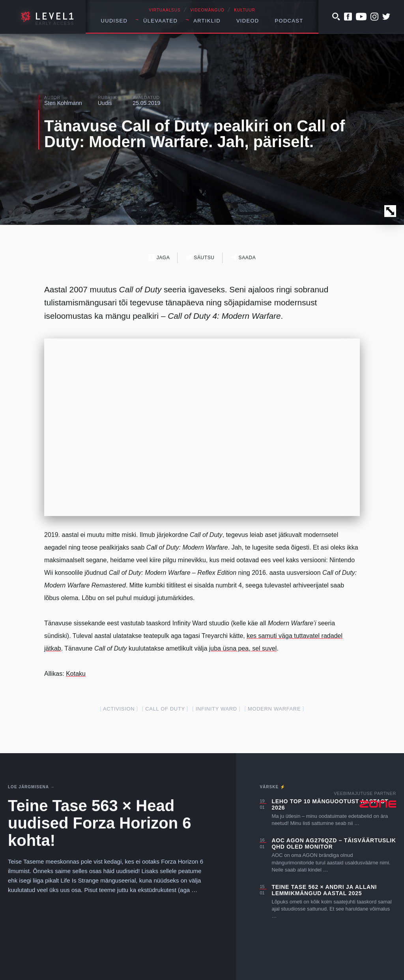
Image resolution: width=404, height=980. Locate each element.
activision (119, 709)
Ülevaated (160, 21)
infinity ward (216, 709)
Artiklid (207, 21)
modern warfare (274, 709)
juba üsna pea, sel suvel (243, 648)
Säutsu (200, 257)
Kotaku (76, 674)
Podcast (289, 21)
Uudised (114, 21)
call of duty (165, 709)
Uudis (105, 103)
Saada (243, 257)
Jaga (159, 257)
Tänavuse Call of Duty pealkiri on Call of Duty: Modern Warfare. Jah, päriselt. (195, 134)
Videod (248, 21)
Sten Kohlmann (63, 103)
